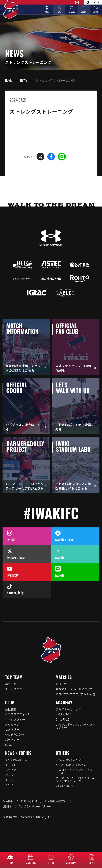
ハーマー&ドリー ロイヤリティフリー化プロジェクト (75, 780)
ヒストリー (12, 729)
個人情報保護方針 (56, 801)
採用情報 (8, 801)
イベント (11, 765)
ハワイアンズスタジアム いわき (75, 694)
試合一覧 (61, 684)
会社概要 (11, 709)
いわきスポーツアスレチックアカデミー (75, 726)
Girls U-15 (63, 719)
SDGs (9, 744)
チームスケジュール (18, 689)
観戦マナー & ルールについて (74, 689)
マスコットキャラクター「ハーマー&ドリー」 (75, 771)
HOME (9, 80)
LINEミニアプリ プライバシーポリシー (27, 806)
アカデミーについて (68, 709)
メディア (11, 770)
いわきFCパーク (15, 734)
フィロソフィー (15, 719)
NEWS (24, 80)
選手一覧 (11, 684)
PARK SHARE (65, 786)
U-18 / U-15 (64, 714)
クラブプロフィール (18, 714)
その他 (9, 785)
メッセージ (12, 724)
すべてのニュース (16, 760)
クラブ (9, 775)
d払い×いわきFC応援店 (71, 765)
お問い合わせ (29, 801)
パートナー (12, 739)
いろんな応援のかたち (70, 760)
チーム (9, 780)
